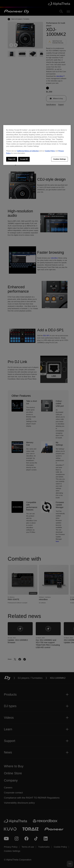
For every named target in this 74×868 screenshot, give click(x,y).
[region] (37, 145)
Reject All (12, 159)
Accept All (24, 159)
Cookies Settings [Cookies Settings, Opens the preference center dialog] (60, 159)
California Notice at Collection (28, 151)
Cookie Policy (50, 151)
